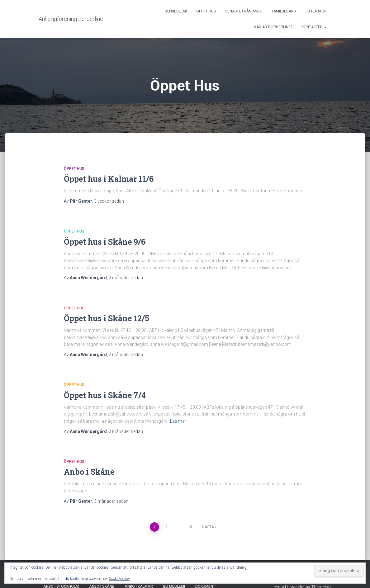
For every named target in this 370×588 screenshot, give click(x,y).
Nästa (208, 527)
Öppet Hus (206, 11)
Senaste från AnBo (244, 11)
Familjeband (284, 11)
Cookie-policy (119, 579)
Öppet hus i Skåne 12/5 (107, 318)
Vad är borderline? (273, 27)
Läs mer (178, 421)
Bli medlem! (176, 11)
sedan (109, 201)
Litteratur (316, 11)
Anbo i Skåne (89, 472)
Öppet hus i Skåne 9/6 (105, 242)
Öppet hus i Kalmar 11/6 (109, 179)
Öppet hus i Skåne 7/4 (105, 395)
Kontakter (314, 27)
